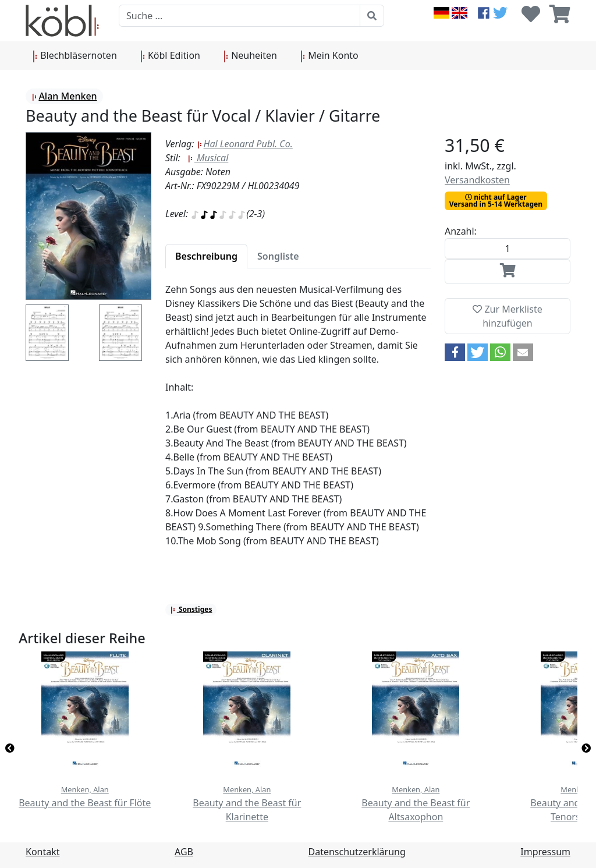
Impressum (545, 852)
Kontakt (43, 852)
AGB (184, 852)
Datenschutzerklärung (357, 852)
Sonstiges (191, 609)
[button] (455, 352)
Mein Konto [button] (329, 56)
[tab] (206, 256)
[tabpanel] (298, 422)
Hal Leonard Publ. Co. (245, 144)
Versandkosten (477, 180)
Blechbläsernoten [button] (75, 56)
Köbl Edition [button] (170, 56)
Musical (208, 158)
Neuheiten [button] (250, 56)
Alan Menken (64, 96)
